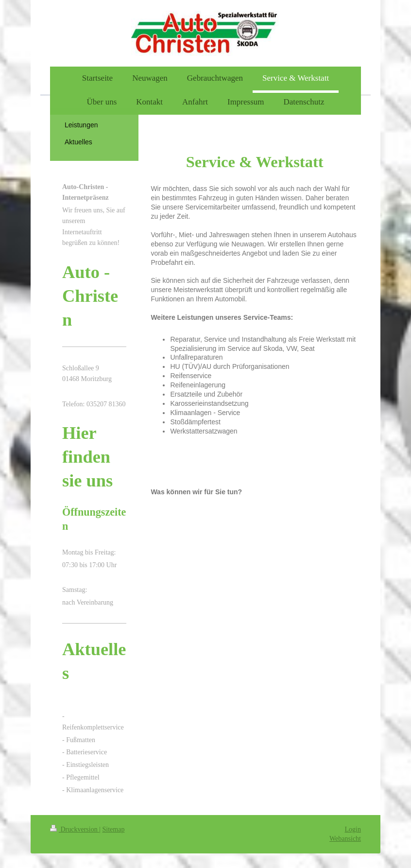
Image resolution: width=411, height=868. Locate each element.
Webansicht (345, 839)
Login (353, 829)
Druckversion (75, 829)
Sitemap (114, 829)
